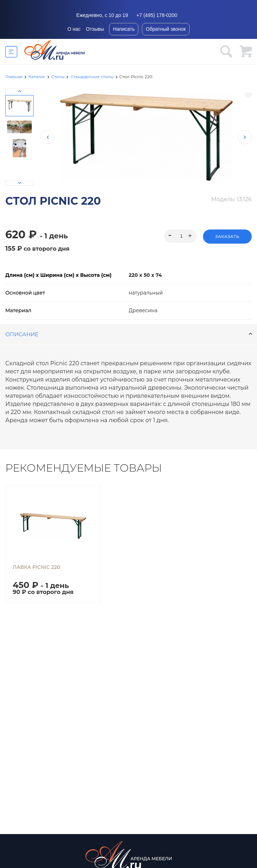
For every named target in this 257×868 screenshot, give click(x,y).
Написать (124, 29)
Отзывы (95, 29)
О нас (74, 29)
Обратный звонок (166, 29)
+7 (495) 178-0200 (157, 15)
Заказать (227, 237)
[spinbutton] (180, 236)
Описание (129, 334)
